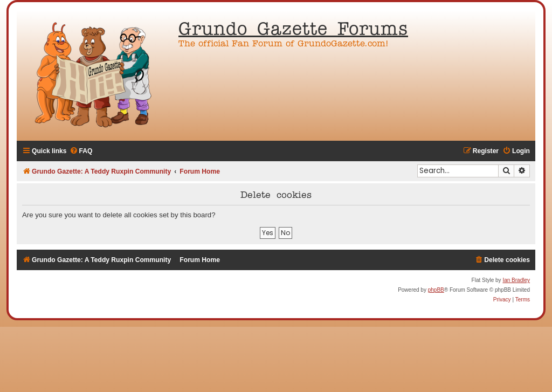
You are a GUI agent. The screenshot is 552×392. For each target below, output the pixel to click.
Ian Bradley (516, 280)
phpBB (436, 290)
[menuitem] (81, 151)
